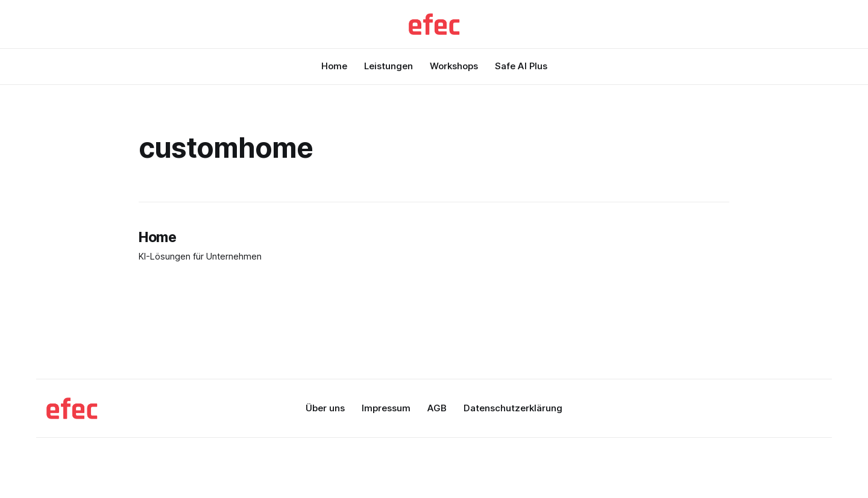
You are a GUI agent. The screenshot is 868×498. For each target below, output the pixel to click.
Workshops (454, 66)
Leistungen (388, 66)
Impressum (386, 408)
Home (334, 66)
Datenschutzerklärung (513, 408)
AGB (437, 408)
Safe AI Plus (521, 66)
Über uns (325, 408)
